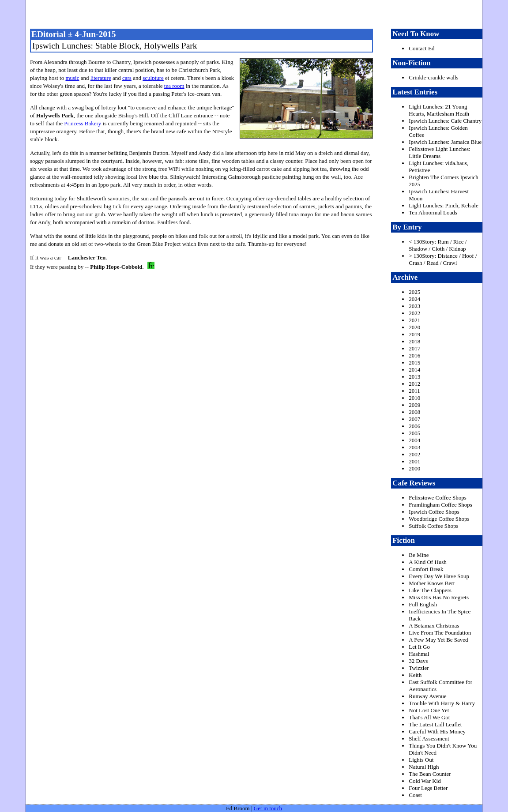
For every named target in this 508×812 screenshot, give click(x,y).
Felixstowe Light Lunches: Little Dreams (439, 152)
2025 (414, 292)
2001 (414, 461)
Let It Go (419, 647)
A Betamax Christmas (434, 626)
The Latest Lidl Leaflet (435, 724)
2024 (414, 299)
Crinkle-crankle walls (433, 77)
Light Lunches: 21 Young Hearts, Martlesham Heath (439, 110)
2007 (414, 419)
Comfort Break (426, 569)
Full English (423, 604)
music (72, 78)
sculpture (153, 78)
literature (101, 78)
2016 (414, 355)
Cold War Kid (425, 781)
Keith (415, 675)
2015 (414, 363)
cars (127, 78)
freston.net (257, 13)
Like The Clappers (430, 590)
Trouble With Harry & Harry (442, 703)
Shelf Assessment (429, 739)
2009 (414, 405)
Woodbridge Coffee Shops (439, 519)
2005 (414, 433)
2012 (414, 384)
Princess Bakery (83, 123)
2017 (414, 348)
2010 (414, 398)
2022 (414, 313)
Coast (415, 795)
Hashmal (419, 654)
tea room (174, 86)
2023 (414, 306)
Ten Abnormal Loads (433, 212)
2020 (414, 327)
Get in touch (268, 808)
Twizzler (419, 668)
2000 (414, 468)
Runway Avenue (427, 696)
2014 (414, 370)
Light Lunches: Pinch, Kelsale (443, 205)
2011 (414, 391)
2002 (414, 454)
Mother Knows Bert (432, 583)
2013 (414, 377)
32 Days (418, 661)
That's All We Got (429, 717)
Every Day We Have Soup (439, 576)
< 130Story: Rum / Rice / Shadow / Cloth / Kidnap (438, 245)
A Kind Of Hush (428, 562)
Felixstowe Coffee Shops (437, 498)
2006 (414, 426)
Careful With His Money (437, 731)
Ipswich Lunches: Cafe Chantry (445, 121)
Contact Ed (421, 48)
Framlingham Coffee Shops (440, 505)
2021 (414, 320)
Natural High (424, 767)
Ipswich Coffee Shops (434, 512)
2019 (414, 334)
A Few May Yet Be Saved (438, 640)
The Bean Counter (430, 774)
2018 (414, 341)
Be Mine (419, 555)
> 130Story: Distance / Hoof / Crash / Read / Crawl (443, 259)
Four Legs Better (428, 788)
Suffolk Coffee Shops (433, 526)
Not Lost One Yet (429, 710)
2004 (414, 440)
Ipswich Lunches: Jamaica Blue (445, 142)
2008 (414, 412)
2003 (414, 447)
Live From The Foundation (440, 633)
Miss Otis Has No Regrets (439, 597)
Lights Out (421, 760)
